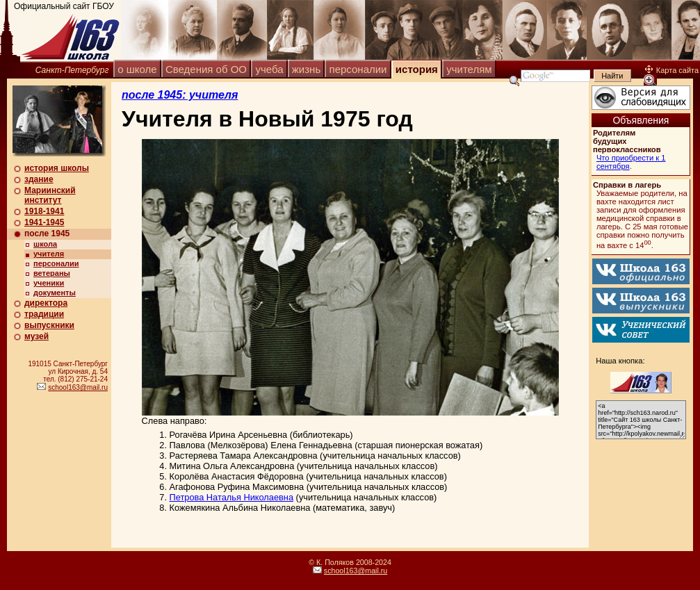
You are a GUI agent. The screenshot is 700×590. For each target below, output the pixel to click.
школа (45, 244)
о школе (137, 69)
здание (39, 179)
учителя (49, 254)
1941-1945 (44, 222)
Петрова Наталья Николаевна (232, 497)
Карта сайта (672, 70)
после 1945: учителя (180, 95)
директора (46, 303)
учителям (469, 69)
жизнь (306, 69)
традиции (44, 314)
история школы (57, 168)
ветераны (52, 273)
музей (36, 336)
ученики (49, 283)
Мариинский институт (50, 195)
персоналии (358, 69)
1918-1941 (44, 211)
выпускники (49, 325)
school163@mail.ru (78, 387)
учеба (269, 69)
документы (55, 293)
